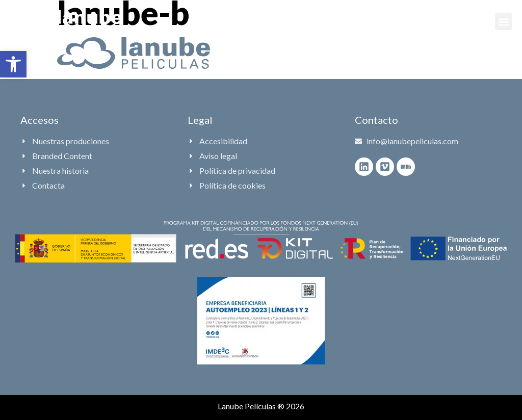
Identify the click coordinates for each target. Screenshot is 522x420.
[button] (13, 64)
